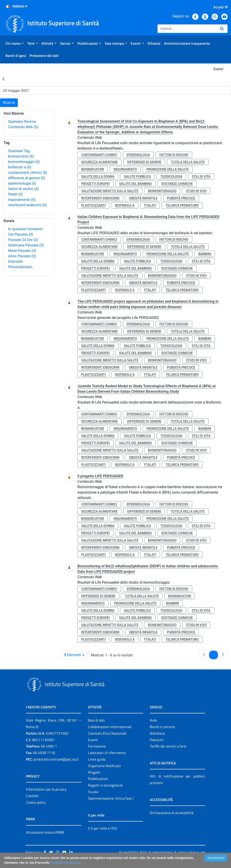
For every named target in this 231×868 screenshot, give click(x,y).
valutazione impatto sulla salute (110, 191)
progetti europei (95, 184)
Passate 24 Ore (23, 240)
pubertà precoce (181, 198)
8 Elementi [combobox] (76, 655)
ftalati (15, 194)
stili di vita (201, 176)
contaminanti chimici (28, 173)
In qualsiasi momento (25, 229)
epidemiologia (22, 183)
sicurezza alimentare (99, 162)
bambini (205, 254)
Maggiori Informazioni (66, 863)
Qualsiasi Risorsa (22, 122)
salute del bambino (135, 184)
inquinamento (22, 200)
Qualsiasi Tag (19, 151)
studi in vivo (196, 191)
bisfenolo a (20, 167)
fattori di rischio (23, 189)
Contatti (32, 796)
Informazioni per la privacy (46, 789)
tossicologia (171, 176)
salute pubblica (137, 176)
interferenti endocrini (27, 205)
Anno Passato (22, 256)
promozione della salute (168, 169)
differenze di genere (27, 178)
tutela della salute (188, 162)
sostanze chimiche (177, 184)
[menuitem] (15, 43)
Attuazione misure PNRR (45, 832)
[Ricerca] (187, 29)
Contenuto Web (23, 127)
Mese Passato (22, 251)
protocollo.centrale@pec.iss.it (56, 759)
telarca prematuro (182, 205)
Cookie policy (36, 802)
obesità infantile (143, 198)
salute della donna (98, 176)
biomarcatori (21, 156)
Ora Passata (21, 234)
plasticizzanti (93, 205)
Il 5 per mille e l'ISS (103, 828)
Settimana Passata (26, 245)
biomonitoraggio (24, 162)
